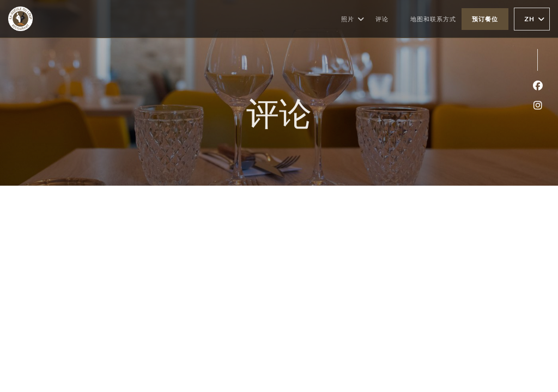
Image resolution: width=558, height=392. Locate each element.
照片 (353, 19)
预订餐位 (485, 19)
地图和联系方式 (433, 19)
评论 (382, 19)
